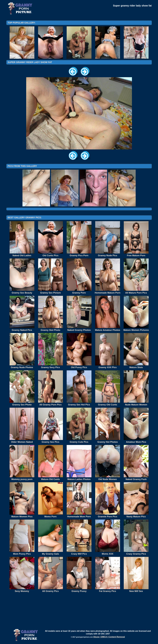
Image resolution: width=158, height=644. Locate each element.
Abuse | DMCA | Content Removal (109, 637)
